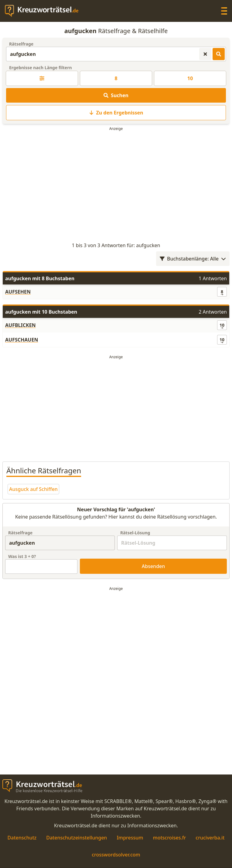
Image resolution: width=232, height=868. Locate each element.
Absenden (154, 566)
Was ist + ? (22, 556)
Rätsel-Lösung (135, 533)
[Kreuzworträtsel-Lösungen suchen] (219, 54)
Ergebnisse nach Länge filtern (41, 68)
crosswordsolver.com (116, 855)
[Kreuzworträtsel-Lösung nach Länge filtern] (42, 78)
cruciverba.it (210, 838)
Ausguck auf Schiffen (33, 489)
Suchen (116, 95)
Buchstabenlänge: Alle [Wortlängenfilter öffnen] (193, 259)
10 (190, 78)
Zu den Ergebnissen (116, 113)
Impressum (130, 838)
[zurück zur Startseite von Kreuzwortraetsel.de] (45, 11)
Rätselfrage (21, 44)
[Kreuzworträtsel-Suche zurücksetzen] (205, 54)
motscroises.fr (169, 838)
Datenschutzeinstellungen (77, 838)
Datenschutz (22, 838)
